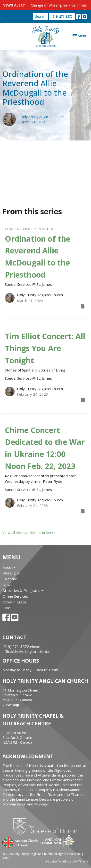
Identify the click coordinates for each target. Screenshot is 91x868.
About (9, 567)
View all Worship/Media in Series (29, 532)
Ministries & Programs (23, 590)
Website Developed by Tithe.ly (67, 861)
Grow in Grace (15, 602)
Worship (11, 573)
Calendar (10, 579)
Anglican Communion (58, 841)
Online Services (15, 596)
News (8, 585)
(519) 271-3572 (62, 16)
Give (6, 608)
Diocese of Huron (47, 826)
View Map (11, 705)
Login (6, 857)
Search (40, 16)
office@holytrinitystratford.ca (27, 651)
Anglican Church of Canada (21, 842)
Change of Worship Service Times (59, 5)
